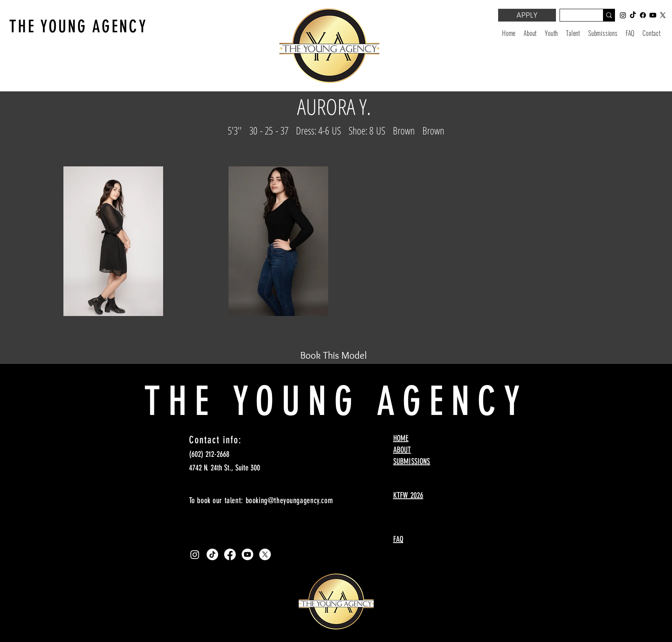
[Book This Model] (334, 355)
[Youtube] (247, 554)
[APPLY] (527, 15)
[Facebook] (230, 554)
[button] (551, 33)
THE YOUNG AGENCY (78, 27)
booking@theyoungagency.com (290, 500)
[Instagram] (195, 554)
